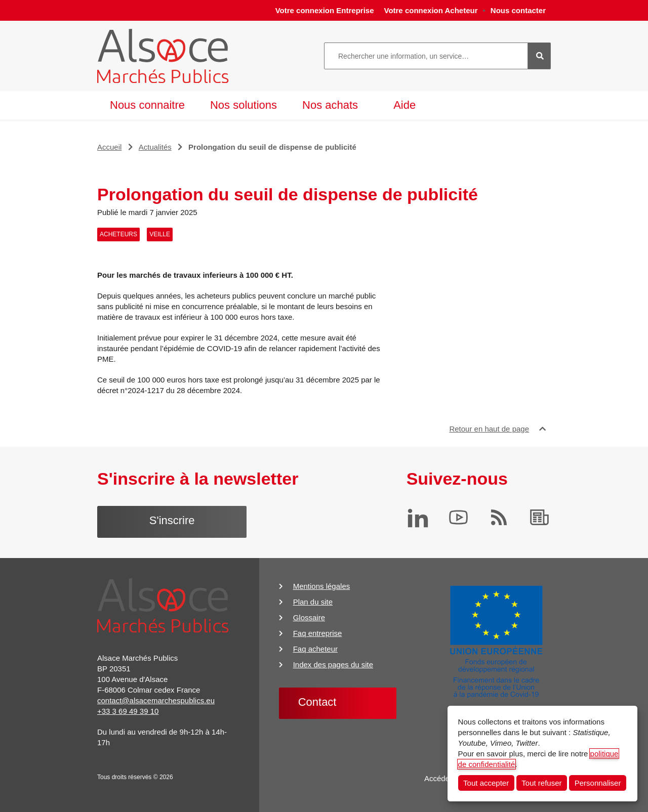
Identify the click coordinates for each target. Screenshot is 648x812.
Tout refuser (541, 783)
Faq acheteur (315, 649)
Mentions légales (322, 586)
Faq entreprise (318, 633)
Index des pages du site (333, 665)
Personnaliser (598, 783)
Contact (317, 702)
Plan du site (313, 602)
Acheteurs (118, 234)
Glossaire (309, 617)
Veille (160, 234)
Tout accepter (486, 783)
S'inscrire (172, 520)
